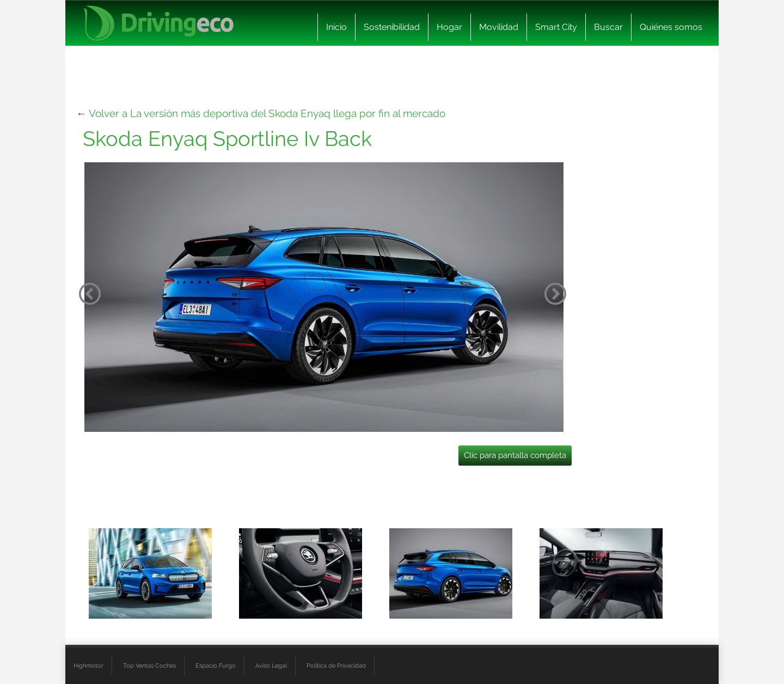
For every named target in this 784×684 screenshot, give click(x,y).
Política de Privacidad (336, 665)
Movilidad (499, 27)
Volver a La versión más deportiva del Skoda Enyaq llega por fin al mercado (267, 113)
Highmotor (88, 665)
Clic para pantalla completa (515, 455)
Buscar (608, 27)
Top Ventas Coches (149, 665)
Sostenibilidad (392, 27)
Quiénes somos (671, 27)
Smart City (556, 27)
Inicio (336, 27)
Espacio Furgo (216, 665)
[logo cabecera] (159, 23)
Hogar (449, 27)
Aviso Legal (271, 665)
